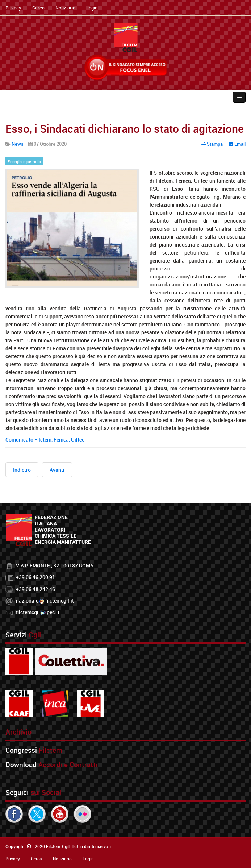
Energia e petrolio (24, 162)
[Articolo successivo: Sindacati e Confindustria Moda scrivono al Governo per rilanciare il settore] (57, 470)
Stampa (213, 144)
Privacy (13, 8)
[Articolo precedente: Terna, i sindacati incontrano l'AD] (22, 470)
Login (92, 8)
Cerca (38, 8)
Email (237, 144)
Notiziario (65, 8)
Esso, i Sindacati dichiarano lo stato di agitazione (125, 129)
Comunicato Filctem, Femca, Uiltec (45, 440)
